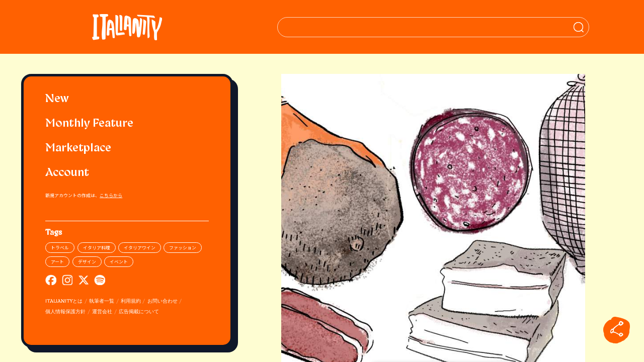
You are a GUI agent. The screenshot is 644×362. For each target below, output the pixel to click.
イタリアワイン (140, 248)
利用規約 (131, 301)
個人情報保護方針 (65, 312)
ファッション (183, 248)
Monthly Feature (89, 124)
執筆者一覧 (102, 301)
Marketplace (78, 149)
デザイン (87, 262)
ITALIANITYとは (64, 301)
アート (57, 262)
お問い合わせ (163, 301)
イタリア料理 (97, 248)
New (57, 99)
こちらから (111, 195)
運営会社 (102, 312)
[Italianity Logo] (127, 27)
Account (67, 173)
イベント (119, 262)
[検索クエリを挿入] (433, 27)
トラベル (60, 248)
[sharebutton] (617, 330)
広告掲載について (139, 312)
